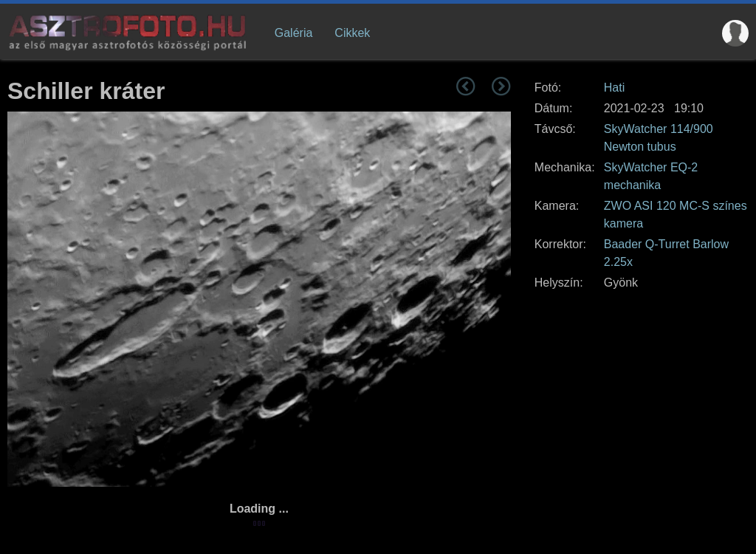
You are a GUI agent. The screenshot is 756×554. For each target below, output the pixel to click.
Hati (614, 88)
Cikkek (352, 33)
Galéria (294, 33)
